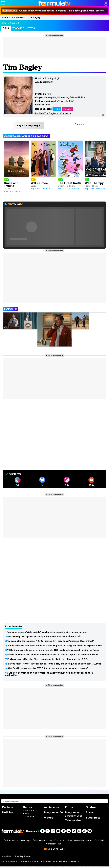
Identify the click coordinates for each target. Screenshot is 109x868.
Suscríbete (93, 818)
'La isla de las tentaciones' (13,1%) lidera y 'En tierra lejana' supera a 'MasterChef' (50, 641)
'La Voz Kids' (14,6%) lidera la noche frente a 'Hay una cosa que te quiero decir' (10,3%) (54, 664)
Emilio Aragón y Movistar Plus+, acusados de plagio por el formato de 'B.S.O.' (48, 659)
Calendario (29, 810)
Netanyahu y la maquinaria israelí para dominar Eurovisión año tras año (44, 636)
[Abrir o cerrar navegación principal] (3, 3)
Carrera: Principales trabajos (26, 136)
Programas (72, 812)
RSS (60, 844)
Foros (90, 812)
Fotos (31, 28)
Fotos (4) (10, 309)
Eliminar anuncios (55, 36)
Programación (53, 812)
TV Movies (29, 816)
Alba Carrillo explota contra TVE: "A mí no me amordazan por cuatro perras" (48, 668)
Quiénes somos (11, 840)
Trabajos (18, 28)
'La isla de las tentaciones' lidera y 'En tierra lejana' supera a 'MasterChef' (53, 11)
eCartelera (46, 861)
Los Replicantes (23, 856)
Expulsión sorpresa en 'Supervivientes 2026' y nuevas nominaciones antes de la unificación (49, 674)
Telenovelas (73, 820)
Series (27, 807)
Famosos (21, 17)
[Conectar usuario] (106, 3)
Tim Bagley (34, 17)
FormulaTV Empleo (30, 861)
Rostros (91, 807)
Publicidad (99, 840)
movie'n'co (74, 861)
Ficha (6, 28)
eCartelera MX (60, 861)
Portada (8, 807)
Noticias (8, 812)
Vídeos (49, 818)
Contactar (51, 844)
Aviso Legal (26, 840)
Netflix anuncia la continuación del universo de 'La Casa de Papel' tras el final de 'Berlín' (53, 655)
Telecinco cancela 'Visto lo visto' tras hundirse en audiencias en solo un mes (47, 632)
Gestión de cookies (83, 840)
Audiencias (51, 807)
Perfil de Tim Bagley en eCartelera (53, 113)
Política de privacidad (43, 840)
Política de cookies (63, 840)
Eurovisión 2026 (74, 816)
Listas (26, 813)
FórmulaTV (7, 17)
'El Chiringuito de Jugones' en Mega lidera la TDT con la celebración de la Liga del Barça (53, 650)
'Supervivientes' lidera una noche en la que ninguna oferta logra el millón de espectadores (55, 646)
